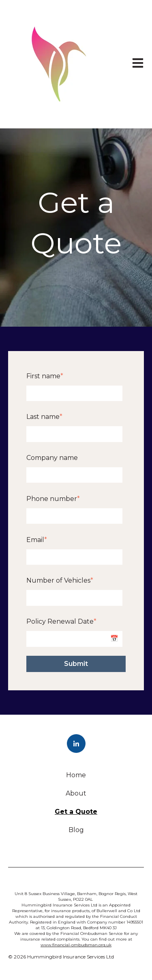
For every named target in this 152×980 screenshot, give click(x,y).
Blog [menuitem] (76, 830)
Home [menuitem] (76, 775)
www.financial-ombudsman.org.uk (76, 945)
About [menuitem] (76, 793)
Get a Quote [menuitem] (76, 812)
